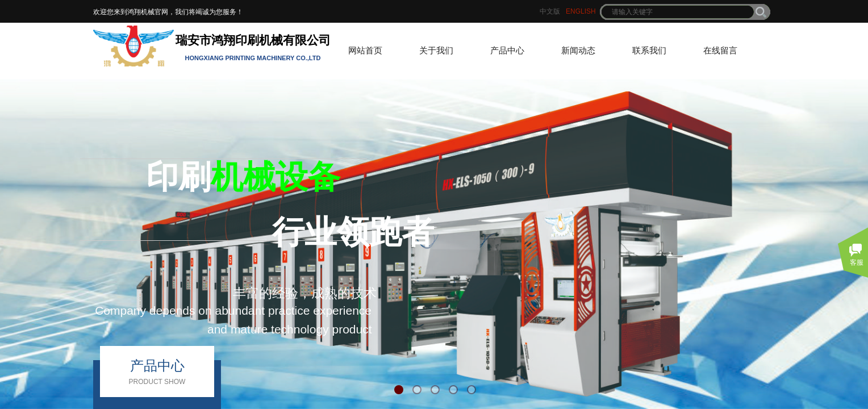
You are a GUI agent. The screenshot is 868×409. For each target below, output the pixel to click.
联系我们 (649, 51)
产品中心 (507, 51)
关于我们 (436, 51)
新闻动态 (578, 51)
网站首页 (365, 51)
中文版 (550, 11)
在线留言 (720, 51)
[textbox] (678, 12)
